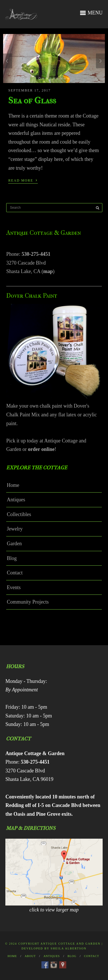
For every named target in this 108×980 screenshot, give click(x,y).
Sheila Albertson (69, 948)
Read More (23, 180)
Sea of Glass (32, 100)
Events (14, 587)
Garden (14, 544)
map (48, 271)
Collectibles (19, 514)
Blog (12, 558)
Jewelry (15, 529)
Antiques (16, 500)
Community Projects (28, 602)
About (30, 956)
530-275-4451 (36, 254)
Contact (15, 573)
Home (13, 485)
